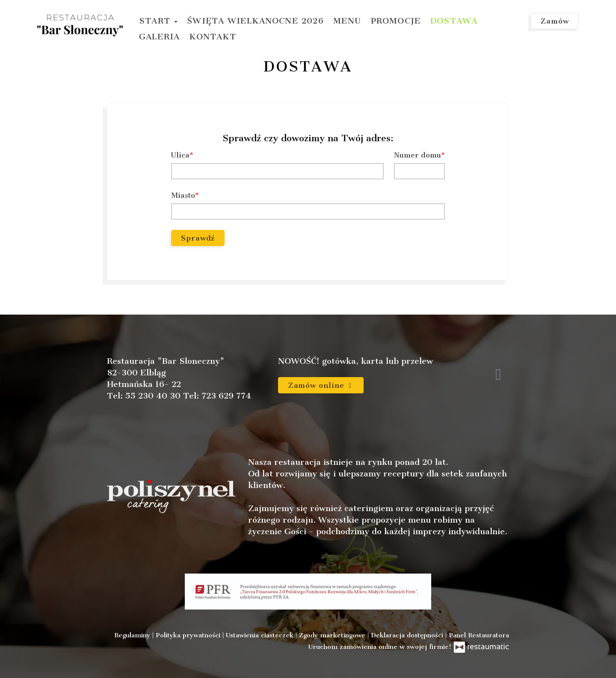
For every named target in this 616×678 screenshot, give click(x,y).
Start (158, 21)
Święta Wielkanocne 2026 (255, 21)
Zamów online (321, 385)
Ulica (180, 155)
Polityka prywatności (189, 635)
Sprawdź (198, 238)
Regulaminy (133, 635)
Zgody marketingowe (333, 635)
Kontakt (212, 37)
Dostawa (454, 21)
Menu (347, 21)
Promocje (396, 21)
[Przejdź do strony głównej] (80, 25)
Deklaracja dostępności (408, 635)
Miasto (183, 195)
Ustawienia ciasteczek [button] (261, 635)
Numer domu (418, 155)
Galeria (159, 37)
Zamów (555, 21)
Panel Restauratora (479, 635)
